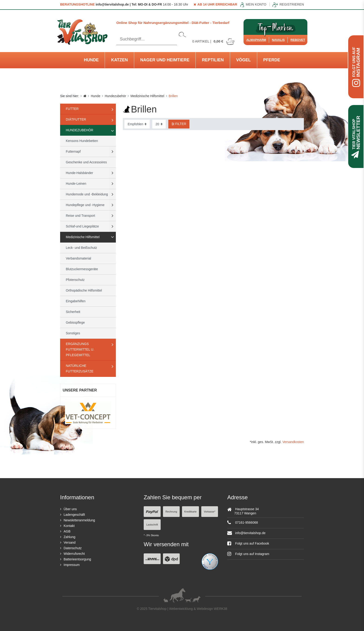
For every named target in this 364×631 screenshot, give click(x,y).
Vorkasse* (210, 512)
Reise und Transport (81, 216)
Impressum (72, 565)
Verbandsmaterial (79, 258)
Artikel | (214, 41)
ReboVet (298, 40)
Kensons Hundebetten (82, 141)
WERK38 (221, 609)
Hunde (91, 60)
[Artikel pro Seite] (159, 124)
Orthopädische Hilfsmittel (84, 290)
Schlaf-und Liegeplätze (82, 226)
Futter (72, 109)
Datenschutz (73, 548)
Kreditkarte (190, 512)
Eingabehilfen (76, 301)
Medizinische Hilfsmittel (147, 96)
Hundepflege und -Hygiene (85, 205)
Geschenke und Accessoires (86, 162)
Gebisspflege (75, 322)
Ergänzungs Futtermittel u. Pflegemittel (80, 349)
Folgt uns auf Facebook (248, 543)
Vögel (243, 60)
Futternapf (73, 151)
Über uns (70, 509)
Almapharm (256, 40)
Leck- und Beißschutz (82, 248)
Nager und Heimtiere (165, 60)
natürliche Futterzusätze (80, 368)
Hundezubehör (115, 96)
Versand (70, 542)
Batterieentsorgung (77, 559)
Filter (179, 124)
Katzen (120, 60)
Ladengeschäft (74, 515)
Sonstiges (73, 333)
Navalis (278, 40)
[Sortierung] (137, 124)
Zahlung (70, 537)
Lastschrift (152, 525)
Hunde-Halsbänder (80, 173)
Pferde (272, 60)
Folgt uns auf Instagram (248, 554)
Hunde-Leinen (76, 184)
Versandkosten (293, 442)
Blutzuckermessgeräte (82, 269)
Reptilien (213, 60)
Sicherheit (73, 312)
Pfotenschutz (75, 280)
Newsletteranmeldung (79, 520)
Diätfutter (76, 119)
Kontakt (69, 526)
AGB (67, 531)
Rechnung (171, 512)
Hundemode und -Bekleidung (87, 194)
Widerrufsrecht (74, 554)
